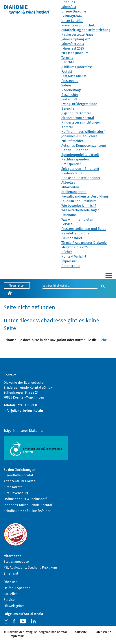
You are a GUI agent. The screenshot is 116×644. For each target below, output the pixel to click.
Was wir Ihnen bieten (77, 220)
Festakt (67, 72)
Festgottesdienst (74, 76)
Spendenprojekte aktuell (80, 155)
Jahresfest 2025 (73, 48)
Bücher (67, 252)
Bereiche (68, 108)
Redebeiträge (71, 90)
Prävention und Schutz (79, 25)
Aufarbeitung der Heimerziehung (86, 30)
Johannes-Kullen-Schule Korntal (28, 505)
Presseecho (70, 81)
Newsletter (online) (76, 233)
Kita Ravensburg (16, 493)
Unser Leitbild (72, 21)
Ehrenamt (69, 215)
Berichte (68, 62)
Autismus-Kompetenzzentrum (84, 146)
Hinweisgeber (14, 606)
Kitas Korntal (14, 487)
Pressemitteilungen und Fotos (84, 229)
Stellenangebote (74, 192)
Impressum (69, 261)
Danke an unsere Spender (81, 178)
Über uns (68, 2)
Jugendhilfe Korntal (76, 113)
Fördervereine (72, 173)
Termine (67, 58)
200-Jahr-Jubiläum (75, 53)
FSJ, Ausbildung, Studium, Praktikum (30, 567)
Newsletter (17, 285)
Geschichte (70, 95)
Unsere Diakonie (74, 11)
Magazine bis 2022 (75, 247)
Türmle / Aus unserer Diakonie (84, 243)
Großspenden (72, 164)
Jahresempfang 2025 (76, 39)
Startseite (80, 632)
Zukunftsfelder (72, 141)
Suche (102, 340)
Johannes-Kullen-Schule (79, 136)
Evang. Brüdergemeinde (79, 104)
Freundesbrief (72, 238)
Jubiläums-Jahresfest (77, 67)
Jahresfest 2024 (73, 44)
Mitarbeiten (70, 187)
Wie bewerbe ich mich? (79, 206)
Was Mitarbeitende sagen (80, 210)
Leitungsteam (72, 16)
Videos (66, 85)
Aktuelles (68, 182)
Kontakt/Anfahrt (74, 256)
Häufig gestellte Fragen (78, 35)
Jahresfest (69, 7)
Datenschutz (71, 266)
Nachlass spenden (75, 159)
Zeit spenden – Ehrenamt (80, 169)
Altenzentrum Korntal (78, 118)
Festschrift (69, 99)
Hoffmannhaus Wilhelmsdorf (83, 132)
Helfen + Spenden (75, 150)
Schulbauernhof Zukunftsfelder (27, 511)
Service (67, 224)
